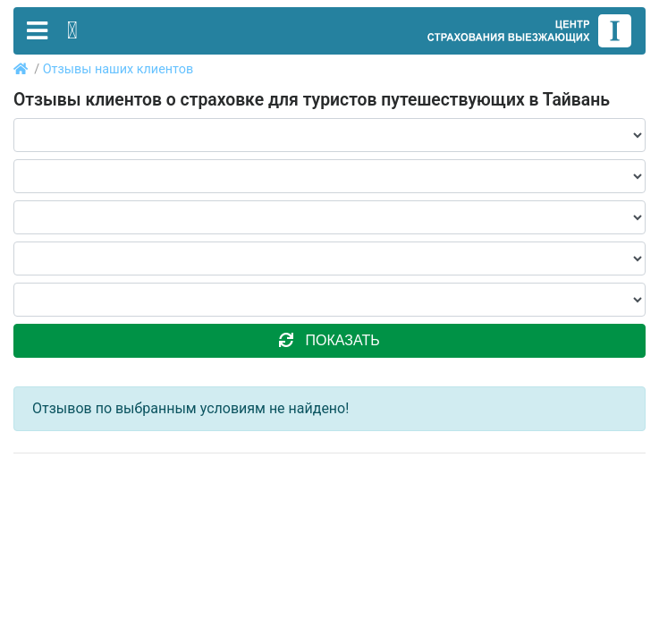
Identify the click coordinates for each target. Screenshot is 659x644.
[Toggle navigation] (37, 31)
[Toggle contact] (72, 30)
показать (329, 340)
